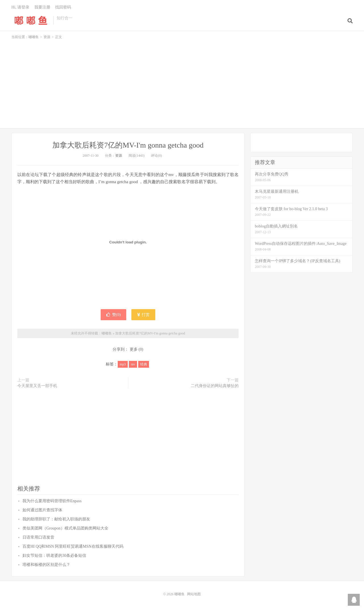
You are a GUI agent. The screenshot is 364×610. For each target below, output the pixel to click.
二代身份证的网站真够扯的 (215, 386)
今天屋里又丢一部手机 (37, 386)
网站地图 (194, 594)
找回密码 (63, 7)
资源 (47, 37)
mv (133, 364)
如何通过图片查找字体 (42, 510)
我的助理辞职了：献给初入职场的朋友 (56, 519)
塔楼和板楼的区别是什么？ (46, 565)
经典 (144, 364)
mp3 (123, 364)
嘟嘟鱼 (31, 20)
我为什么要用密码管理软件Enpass (52, 501)
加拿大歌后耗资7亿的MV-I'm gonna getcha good (128, 145)
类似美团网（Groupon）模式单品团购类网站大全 (65, 528)
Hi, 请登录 (20, 7)
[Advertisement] (182, 81)
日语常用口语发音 (38, 537)
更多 (134, 349)
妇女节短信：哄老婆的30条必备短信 (54, 556)
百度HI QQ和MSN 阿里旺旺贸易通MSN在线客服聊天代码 (73, 546)
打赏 (143, 315)
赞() (113, 315)
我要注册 (42, 7)
